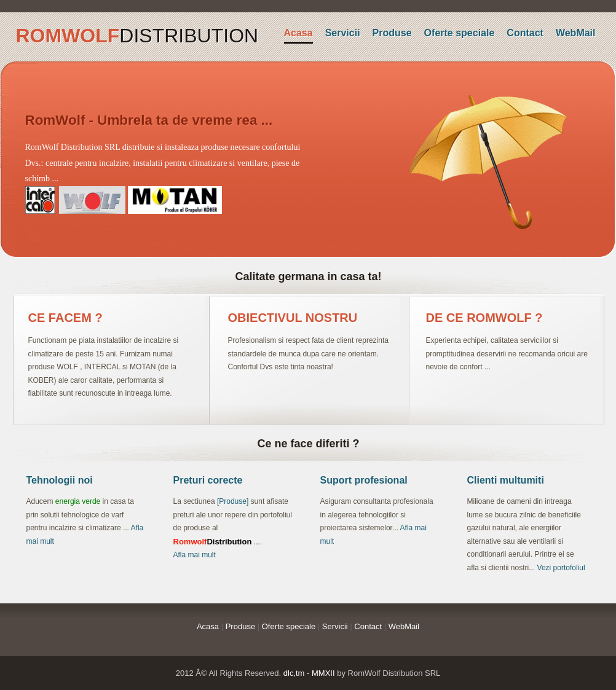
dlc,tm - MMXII (309, 673)
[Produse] (233, 501)
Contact (525, 33)
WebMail (576, 33)
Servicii (343, 33)
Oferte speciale (460, 33)
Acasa (298, 33)
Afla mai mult (195, 555)
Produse (392, 33)
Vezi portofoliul (561, 568)
